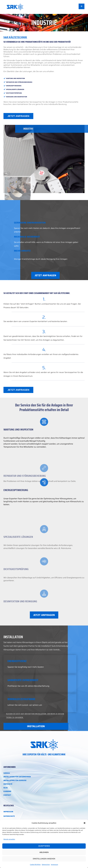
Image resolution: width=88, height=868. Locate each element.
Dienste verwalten (9, 839)
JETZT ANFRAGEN (18, 116)
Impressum (54, 864)
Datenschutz (46, 864)
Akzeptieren (44, 846)
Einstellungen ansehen (44, 859)
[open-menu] (82, 6)
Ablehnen (44, 852)
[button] (85, 823)
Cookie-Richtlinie (35, 864)
